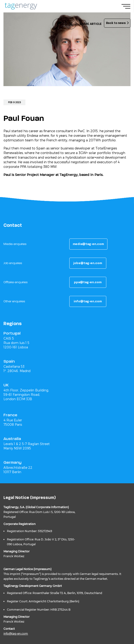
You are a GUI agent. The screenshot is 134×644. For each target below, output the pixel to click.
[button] (88, 244)
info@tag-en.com (16, 633)
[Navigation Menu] (128, 6)
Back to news (116, 23)
